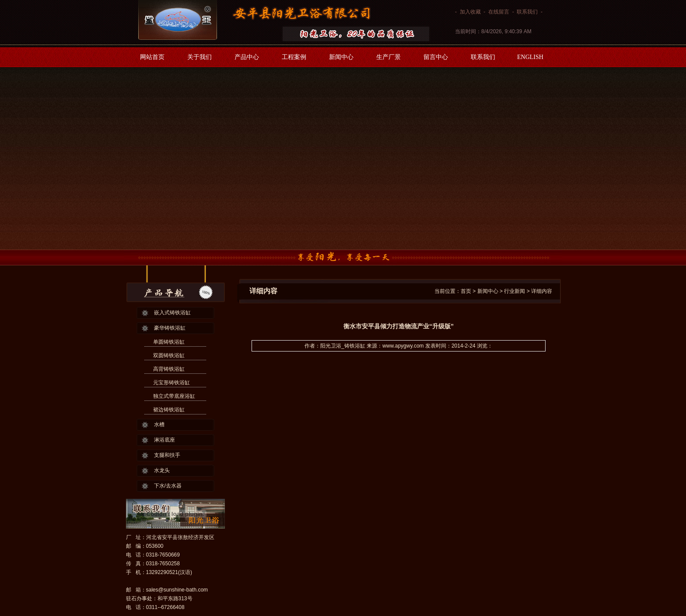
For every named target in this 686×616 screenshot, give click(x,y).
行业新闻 (514, 291)
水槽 (159, 425)
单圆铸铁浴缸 (169, 342)
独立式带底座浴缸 (174, 396)
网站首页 (152, 57)
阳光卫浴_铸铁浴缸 (343, 346)
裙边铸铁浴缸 (169, 410)
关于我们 (199, 57)
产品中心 (247, 57)
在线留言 (499, 12)
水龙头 (162, 470)
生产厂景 (388, 57)
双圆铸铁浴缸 (169, 355)
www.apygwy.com (403, 346)
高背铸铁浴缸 (169, 369)
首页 (466, 291)
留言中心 (436, 57)
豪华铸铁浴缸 (170, 328)
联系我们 (527, 12)
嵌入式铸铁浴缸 (172, 313)
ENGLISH (530, 57)
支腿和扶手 (167, 455)
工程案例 (294, 57)
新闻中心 (341, 57)
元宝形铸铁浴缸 (171, 383)
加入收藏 (470, 12)
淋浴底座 (164, 440)
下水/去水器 (168, 486)
